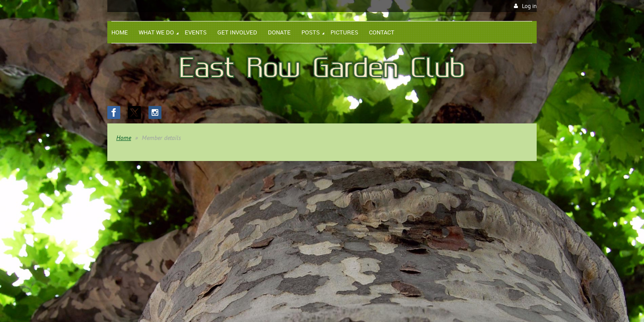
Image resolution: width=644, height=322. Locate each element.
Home (124, 138)
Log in (529, 6)
